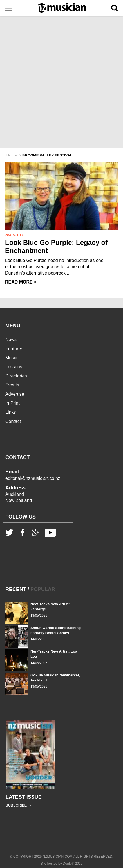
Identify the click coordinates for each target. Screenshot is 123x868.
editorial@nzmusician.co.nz (33, 478)
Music (11, 358)
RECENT (16, 589)
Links (11, 412)
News (11, 339)
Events (12, 385)
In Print (13, 403)
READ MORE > (21, 282)
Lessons (14, 367)
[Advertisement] (61, 82)
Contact (13, 421)
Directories (16, 376)
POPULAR (43, 589)
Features (14, 349)
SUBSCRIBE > (18, 805)
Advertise (15, 394)
